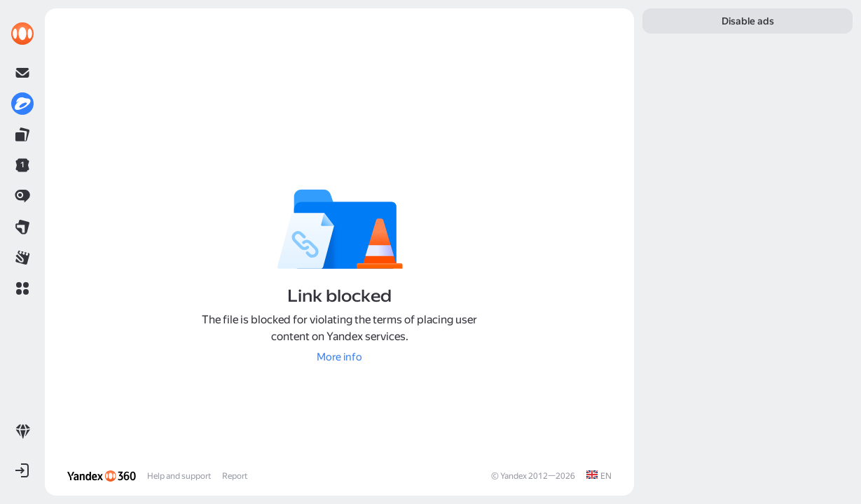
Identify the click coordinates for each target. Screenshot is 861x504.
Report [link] (235, 476)
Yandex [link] (514, 476)
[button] (22, 288)
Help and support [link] (179, 476)
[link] (22, 34)
